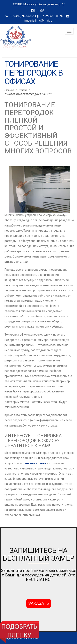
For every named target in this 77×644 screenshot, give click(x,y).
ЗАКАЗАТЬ (39, 603)
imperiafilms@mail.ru (38, 21)
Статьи (23, 90)
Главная (9, 90)
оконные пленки (34, 463)
